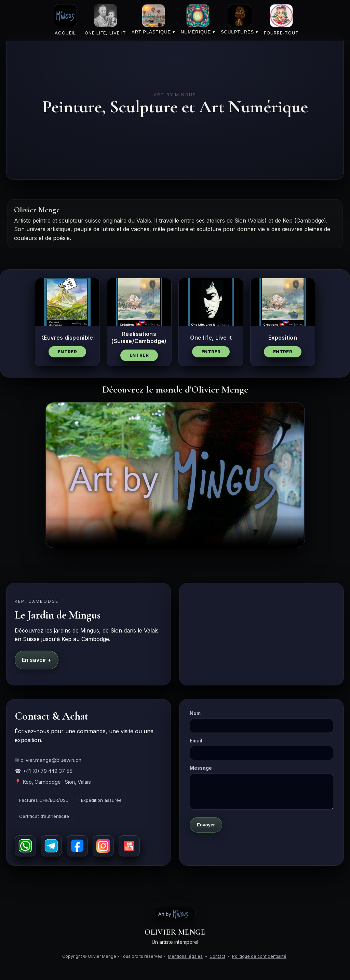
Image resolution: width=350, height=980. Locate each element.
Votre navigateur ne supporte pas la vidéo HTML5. (175, 475)
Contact (217, 956)
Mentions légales (185, 956)
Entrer (67, 352)
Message (261, 787)
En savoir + (37, 660)
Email (261, 749)
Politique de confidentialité (259, 956)
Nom (261, 722)
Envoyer (206, 825)
